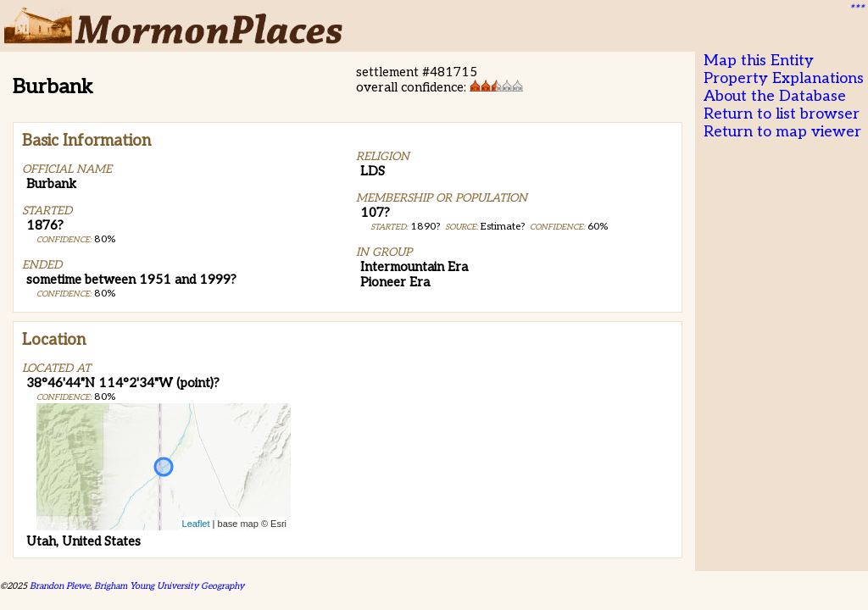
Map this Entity (759, 61)
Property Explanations (784, 78)
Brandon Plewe (60, 586)
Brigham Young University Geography (169, 586)
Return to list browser (782, 114)
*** (856, 9)
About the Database (775, 96)
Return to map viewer (782, 132)
